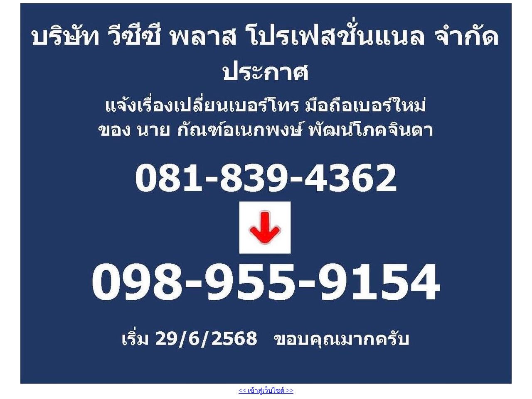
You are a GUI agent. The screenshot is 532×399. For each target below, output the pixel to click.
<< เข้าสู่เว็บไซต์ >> (266, 390)
